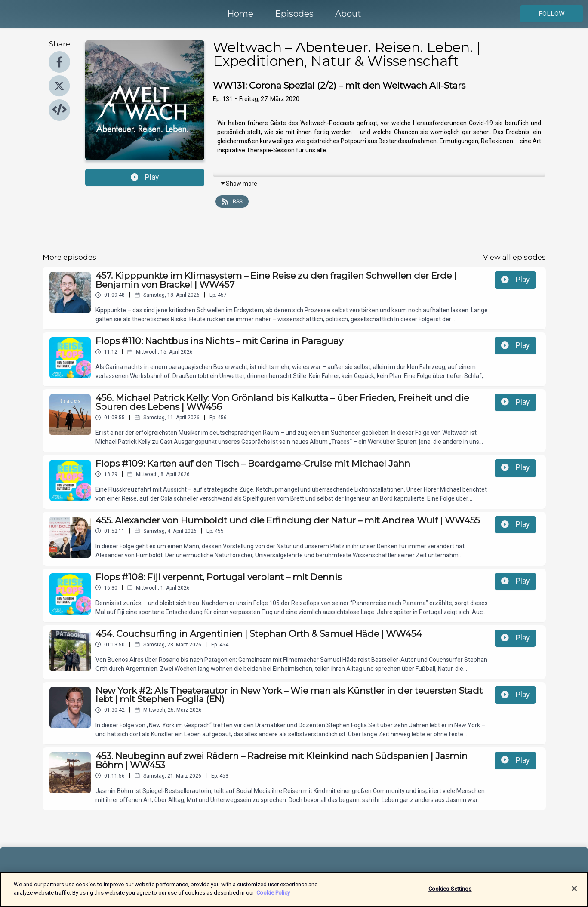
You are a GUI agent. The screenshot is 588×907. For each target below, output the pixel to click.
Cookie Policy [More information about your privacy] (273, 897)
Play (145, 177)
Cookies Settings (450, 893)
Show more (239, 184)
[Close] (574, 893)
